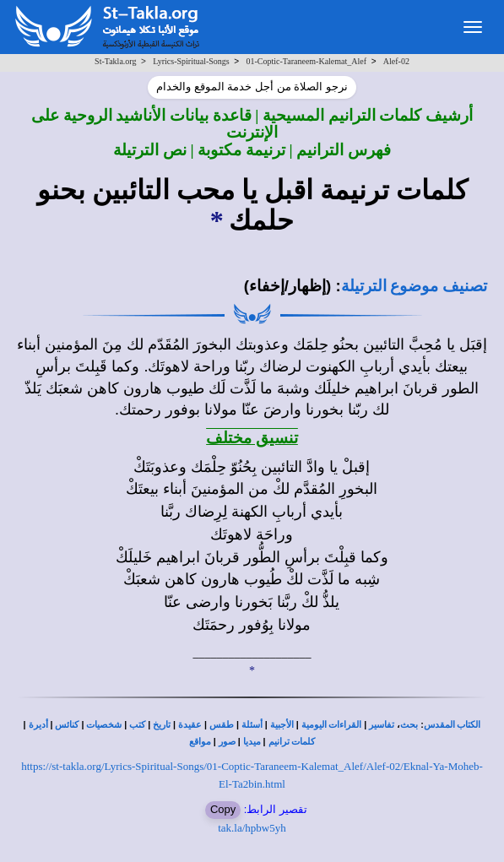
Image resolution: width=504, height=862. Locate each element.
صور (227, 742)
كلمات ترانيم (292, 742)
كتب (137, 725)
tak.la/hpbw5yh (252, 828)
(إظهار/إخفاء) (288, 286)
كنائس (67, 725)
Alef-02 (396, 61)
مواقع (200, 742)
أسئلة (252, 725)
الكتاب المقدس (453, 725)
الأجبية (282, 725)
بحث (409, 725)
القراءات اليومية (332, 725)
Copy (223, 809)
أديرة (38, 725)
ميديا (252, 742)
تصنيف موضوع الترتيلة (414, 286)
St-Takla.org (115, 61)
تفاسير (382, 725)
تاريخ (162, 725)
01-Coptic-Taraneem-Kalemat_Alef (307, 61)
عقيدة (190, 725)
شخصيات (104, 725)
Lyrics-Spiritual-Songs (191, 61)
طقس (222, 725)
